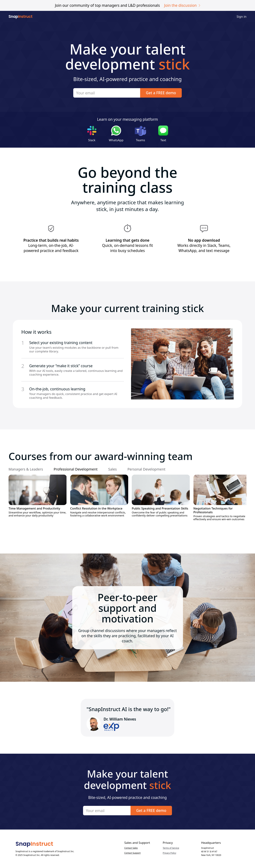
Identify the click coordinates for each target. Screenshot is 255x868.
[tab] (28, 469)
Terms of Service (171, 848)
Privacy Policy (169, 853)
